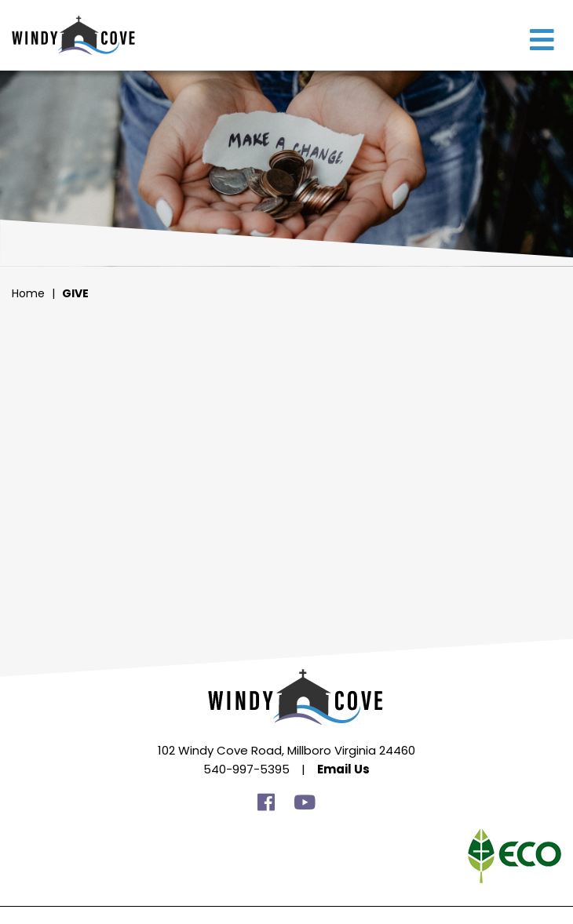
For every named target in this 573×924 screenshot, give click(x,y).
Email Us (343, 769)
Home (28, 293)
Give (75, 293)
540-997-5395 (246, 769)
